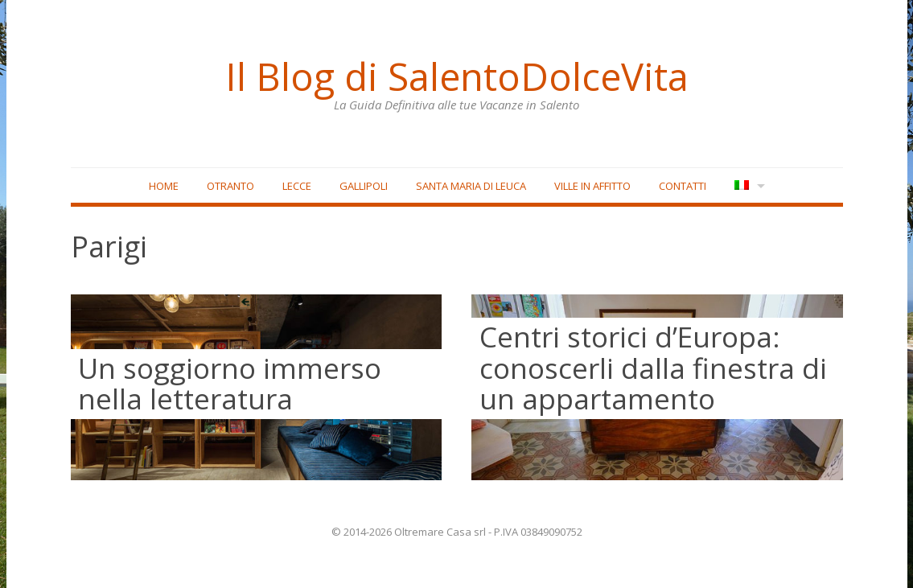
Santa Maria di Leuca (471, 186)
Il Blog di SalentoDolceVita (457, 76)
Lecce (297, 186)
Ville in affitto (592, 186)
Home (164, 186)
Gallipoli (364, 186)
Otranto (230, 186)
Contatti (683, 186)
